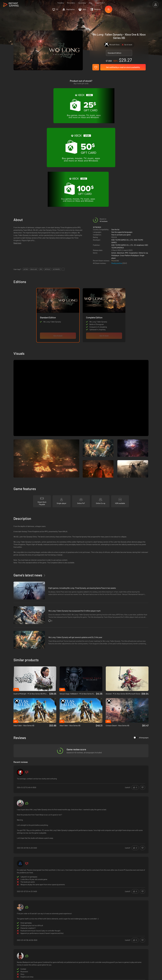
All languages (141, 640)
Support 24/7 (100, 3)
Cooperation (133, 155)
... (63, 172)
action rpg (56, 172)
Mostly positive (117, 166)
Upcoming (82, 3)
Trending (60, 3)
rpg (41, 172)
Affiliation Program (52, 939)
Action (114, 155)
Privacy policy (51, 935)
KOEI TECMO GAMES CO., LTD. (122, 142)
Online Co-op (143, 155)
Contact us (49, 942)
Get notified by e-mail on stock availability (123, 67)
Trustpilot (17, 931)
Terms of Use (50, 931)
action (26, 172)
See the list (115, 132)
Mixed (114, 163)
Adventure (121, 155)
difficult (48, 172)
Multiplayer (115, 158)
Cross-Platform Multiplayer (129, 158)
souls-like (34, 172)
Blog (91, 3)
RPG (127, 155)
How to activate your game (121, 137)
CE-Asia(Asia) (139, 148)
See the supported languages (122, 135)
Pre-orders (71, 3)
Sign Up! (143, 920)
